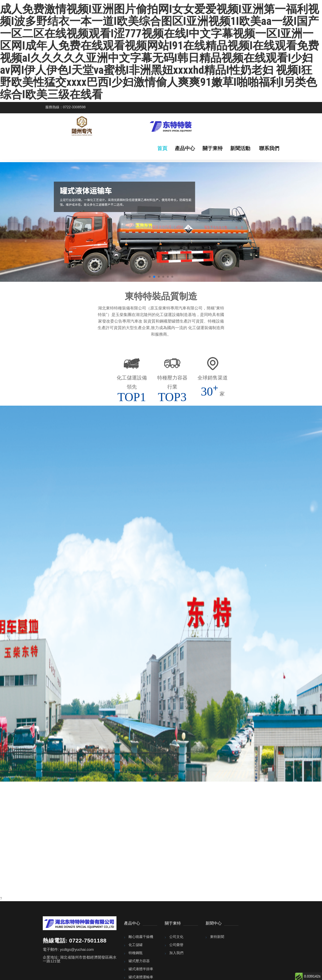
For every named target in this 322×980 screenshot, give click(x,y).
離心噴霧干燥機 (141, 937)
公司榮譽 (176, 945)
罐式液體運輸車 (141, 977)
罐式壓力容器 (139, 961)
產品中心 (185, 148)
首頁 (162, 148)
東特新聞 (217, 937)
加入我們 (176, 953)
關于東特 (213, 148)
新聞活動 (240, 148)
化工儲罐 (136, 945)
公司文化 (176, 937)
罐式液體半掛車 (141, 969)
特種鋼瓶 (136, 953)
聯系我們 (269, 148)
